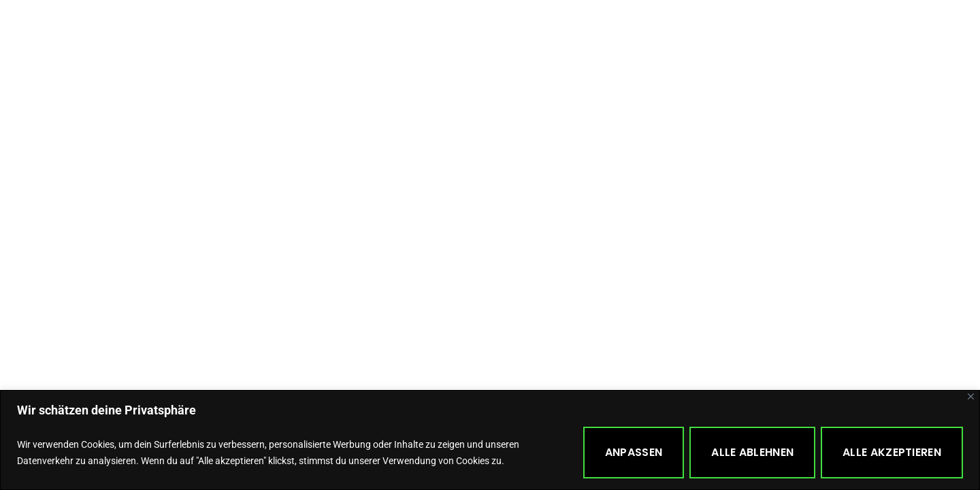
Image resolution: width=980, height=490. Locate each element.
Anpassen (634, 452)
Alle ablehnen (752, 452)
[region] (490, 440)
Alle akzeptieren (892, 452)
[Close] (971, 396)
